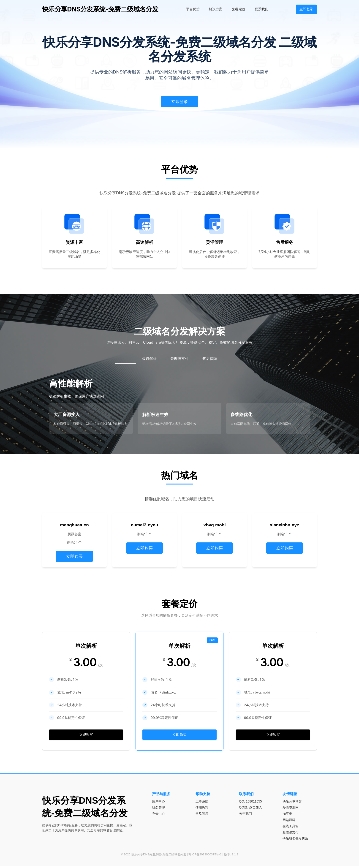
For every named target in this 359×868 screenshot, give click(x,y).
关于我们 (245, 815)
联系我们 (261, 9)
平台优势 (193, 9)
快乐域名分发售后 (295, 840)
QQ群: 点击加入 (250, 809)
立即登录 (306, 9)
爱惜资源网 (291, 809)
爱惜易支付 (291, 834)
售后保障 (210, 359)
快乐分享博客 (292, 803)
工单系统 (202, 803)
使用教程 (202, 809)
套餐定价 (239, 9)
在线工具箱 (291, 828)
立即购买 (74, 556)
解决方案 (216, 9)
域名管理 (158, 809)
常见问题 (202, 815)
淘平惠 (287, 815)
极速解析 (149, 359)
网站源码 (289, 822)
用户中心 (158, 803)
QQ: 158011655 (250, 803)
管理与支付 (179, 359)
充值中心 (158, 815)
